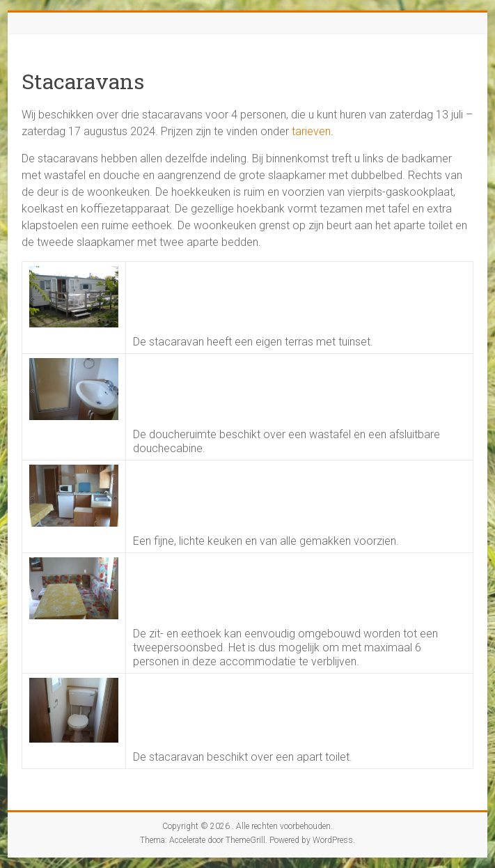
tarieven (311, 131)
